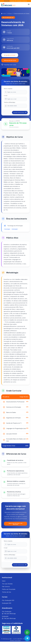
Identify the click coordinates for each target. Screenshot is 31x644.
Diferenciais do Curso (10, 60)
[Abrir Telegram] (27, 638)
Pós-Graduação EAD (8, 600)
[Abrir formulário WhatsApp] (27, 632)
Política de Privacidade (9, 589)
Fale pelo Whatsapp (9, 614)
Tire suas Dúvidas (7, 584)
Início (4, 14)
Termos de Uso (7, 592)
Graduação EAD (7, 603)
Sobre (4, 581)
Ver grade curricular (10, 55)
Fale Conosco (6, 587)
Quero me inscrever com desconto (16, 524)
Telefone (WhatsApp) (10, 102)
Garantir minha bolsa (20, 112)
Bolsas (10, 14)
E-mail (6, 95)
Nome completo (8, 89)
